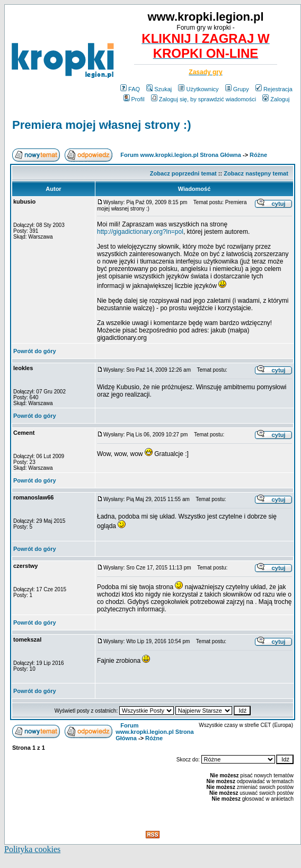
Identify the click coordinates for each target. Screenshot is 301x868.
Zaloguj (276, 99)
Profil (134, 99)
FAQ (130, 89)
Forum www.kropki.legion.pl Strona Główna (181, 155)
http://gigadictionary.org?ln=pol (140, 232)
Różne (258, 155)
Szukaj (159, 89)
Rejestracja (274, 89)
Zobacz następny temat (256, 173)
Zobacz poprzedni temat (183, 173)
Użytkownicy (198, 89)
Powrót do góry (35, 351)
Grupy (237, 89)
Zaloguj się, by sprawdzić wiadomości (203, 99)
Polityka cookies (32, 849)
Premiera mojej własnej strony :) (101, 125)
